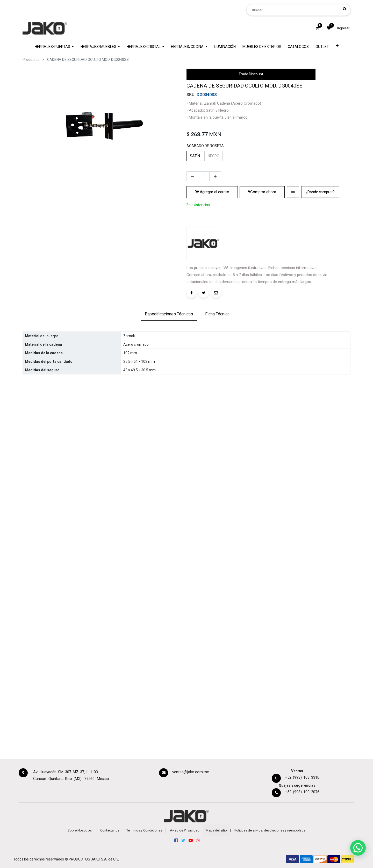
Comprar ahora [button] (262, 236)
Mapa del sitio (216, 830)
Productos (31, 60)
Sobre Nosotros (80, 830)
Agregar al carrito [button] (212, 236)
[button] (337, 47)
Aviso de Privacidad (185, 830)
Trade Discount (251, 74)
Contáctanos (110, 830)
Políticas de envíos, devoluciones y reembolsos (270, 830)
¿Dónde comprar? (320, 236)
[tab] (169, 349)
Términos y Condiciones (144, 830)
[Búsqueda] (345, 9)
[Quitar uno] (192, 221)
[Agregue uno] (215, 221)
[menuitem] (225, 47)
